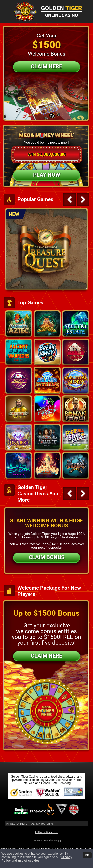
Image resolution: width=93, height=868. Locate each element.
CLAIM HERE (46, 656)
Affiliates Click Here (47, 832)
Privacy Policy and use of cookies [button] (37, 859)
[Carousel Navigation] (76, 200)
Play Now (47, 175)
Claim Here (46, 66)
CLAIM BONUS (47, 557)
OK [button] (87, 855)
